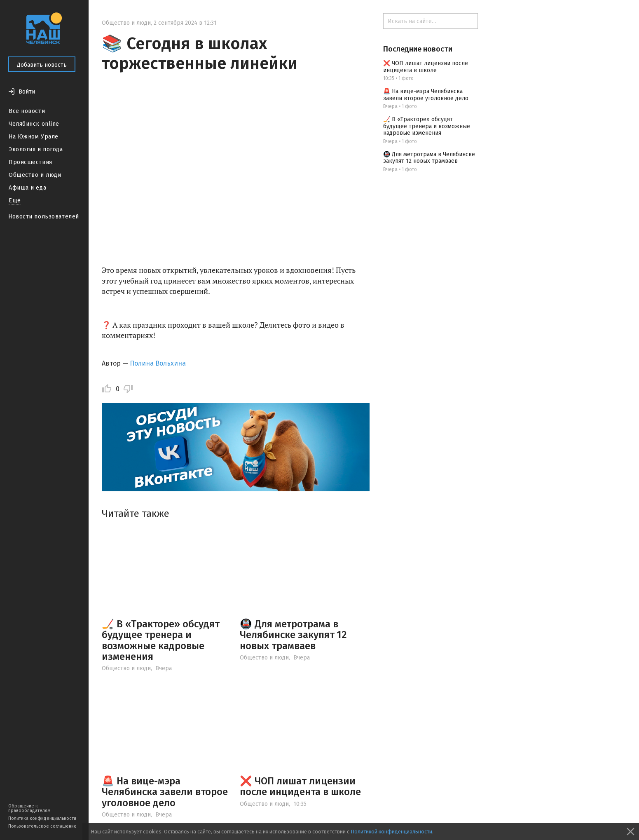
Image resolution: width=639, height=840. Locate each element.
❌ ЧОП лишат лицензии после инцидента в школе (300, 786)
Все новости (27, 111)
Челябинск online (34, 124)
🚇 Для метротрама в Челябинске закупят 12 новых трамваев (293, 635)
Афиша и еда (27, 188)
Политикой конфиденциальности (391, 832)
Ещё (15, 201)
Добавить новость (42, 65)
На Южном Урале (34, 137)
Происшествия (30, 162)
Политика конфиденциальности (42, 818)
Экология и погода (36, 149)
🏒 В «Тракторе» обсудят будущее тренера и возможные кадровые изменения (161, 640)
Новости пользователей (44, 217)
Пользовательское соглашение (42, 826)
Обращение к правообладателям (29, 808)
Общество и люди (35, 175)
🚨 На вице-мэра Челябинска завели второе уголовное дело (165, 792)
